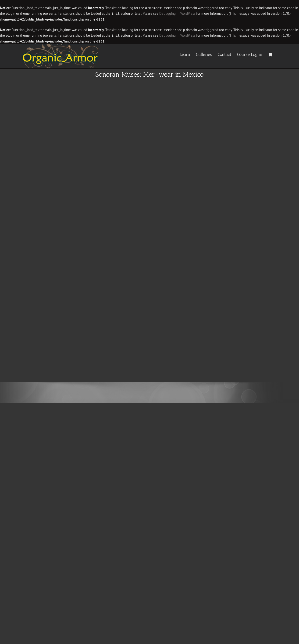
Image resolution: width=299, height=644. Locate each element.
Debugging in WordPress (177, 13)
